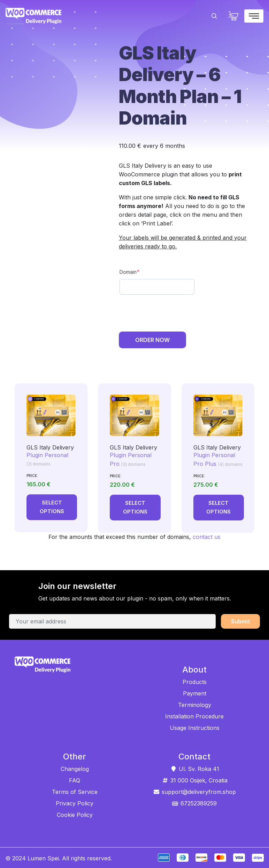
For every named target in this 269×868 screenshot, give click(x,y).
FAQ (75, 780)
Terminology (195, 705)
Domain (130, 272)
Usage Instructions (195, 728)
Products (195, 682)
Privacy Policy (75, 803)
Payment (195, 693)
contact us (207, 537)
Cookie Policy (75, 814)
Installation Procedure (194, 716)
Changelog (75, 769)
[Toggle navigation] (254, 16)
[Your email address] (112, 621)
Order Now (152, 340)
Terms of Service (75, 791)
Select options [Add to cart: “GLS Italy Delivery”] (54, 507)
